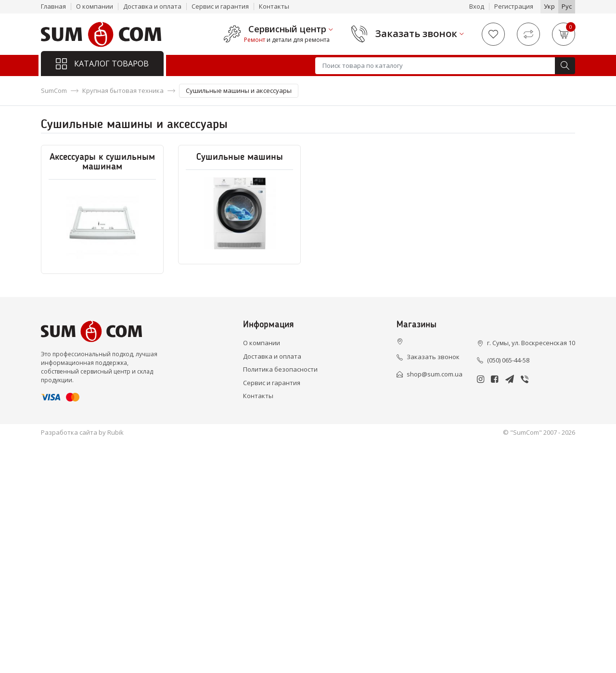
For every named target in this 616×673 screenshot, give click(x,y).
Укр (549, 6)
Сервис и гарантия (220, 6)
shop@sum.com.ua (435, 374)
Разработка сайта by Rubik (82, 432)
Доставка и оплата (152, 6)
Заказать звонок (416, 34)
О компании (95, 6)
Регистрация (514, 6)
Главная (53, 6)
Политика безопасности (280, 369)
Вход (477, 6)
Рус (567, 6)
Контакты (274, 6)
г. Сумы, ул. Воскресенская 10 (531, 343)
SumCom (54, 91)
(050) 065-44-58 (508, 360)
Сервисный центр (287, 29)
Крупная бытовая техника (123, 91)
